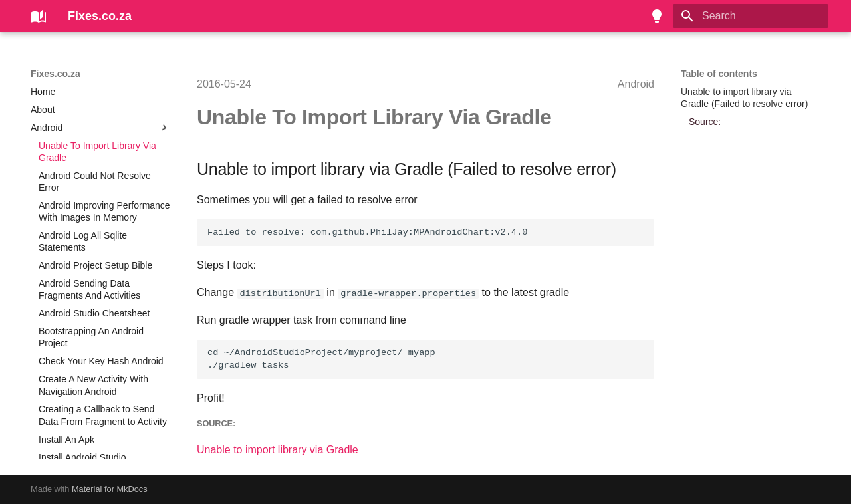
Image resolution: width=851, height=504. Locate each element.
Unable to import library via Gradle (278, 450)
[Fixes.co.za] (39, 16)
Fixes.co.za (56, 74)
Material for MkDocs (110, 489)
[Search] (751, 16)
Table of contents (719, 74)
